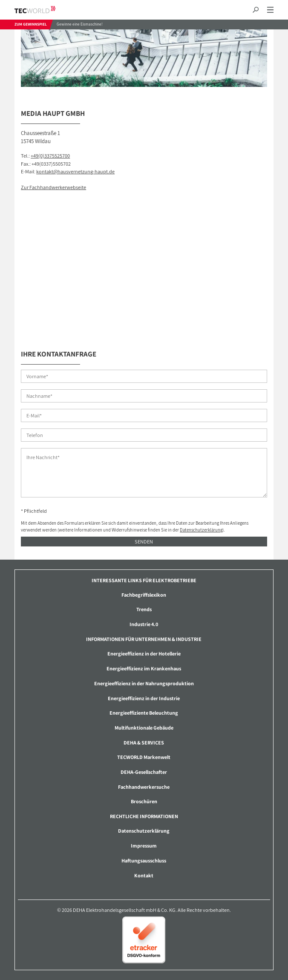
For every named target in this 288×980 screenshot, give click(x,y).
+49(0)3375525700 (50, 156)
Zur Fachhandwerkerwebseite (53, 187)
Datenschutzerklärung (201, 530)
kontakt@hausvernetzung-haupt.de (75, 171)
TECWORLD (42, 10)
